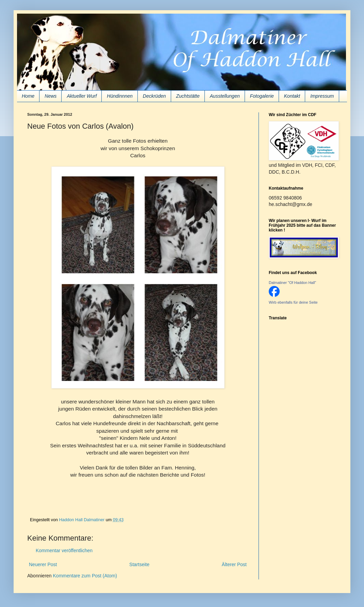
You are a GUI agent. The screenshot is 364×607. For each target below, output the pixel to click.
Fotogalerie (262, 96)
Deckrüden (154, 96)
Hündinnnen (120, 96)
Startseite (139, 564)
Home (28, 96)
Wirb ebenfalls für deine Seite (293, 302)
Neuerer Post (43, 564)
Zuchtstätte (188, 96)
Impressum (322, 96)
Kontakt (292, 96)
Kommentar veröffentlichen (64, 550)
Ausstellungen (225, 96)
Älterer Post (234, 564)
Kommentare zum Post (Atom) (85, 576)
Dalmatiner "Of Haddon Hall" (292, 283)
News (51, 96)
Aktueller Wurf (82, 96)
